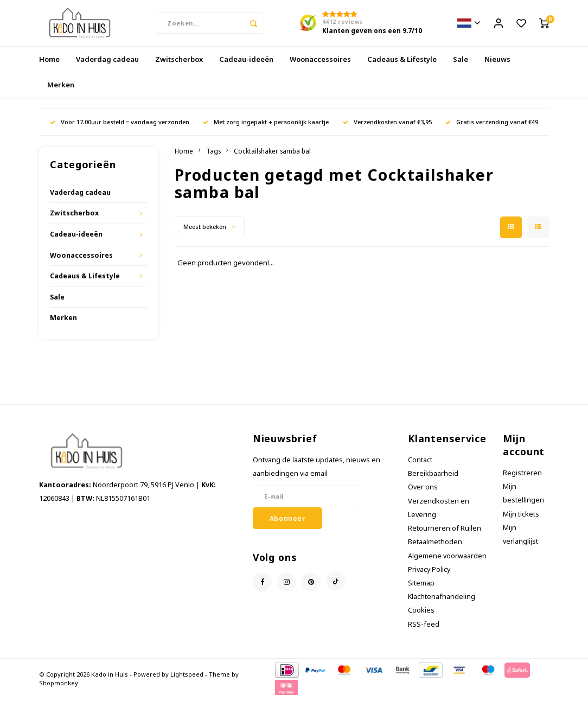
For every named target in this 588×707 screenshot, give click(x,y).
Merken (61, 93)
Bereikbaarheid (433, 482)
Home (49, 67)
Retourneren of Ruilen (445, 536)
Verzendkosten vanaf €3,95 (387, 130)
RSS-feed (424, 632)
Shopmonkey (59, 691)
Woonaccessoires (320, 67)
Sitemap (421, 591)
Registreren (522, 481)
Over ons (423, 496)
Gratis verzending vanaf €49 (492, 130)
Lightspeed (187, 682)
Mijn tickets (521, 522)
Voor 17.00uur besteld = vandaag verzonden (120, 130)
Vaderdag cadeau (107, 67)
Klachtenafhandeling (442, 605)
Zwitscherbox (179, 67)
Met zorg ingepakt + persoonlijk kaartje (266, 130)
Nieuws (497, 67)
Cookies (421, 619)
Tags (213, 159)
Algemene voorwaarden (447, 564)
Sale (461, 67)
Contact (420, 468)
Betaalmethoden (435, 550)
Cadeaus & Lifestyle (402, 67)
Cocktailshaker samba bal (272, 159)
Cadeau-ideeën (246, 67)
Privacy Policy (429, 578)
